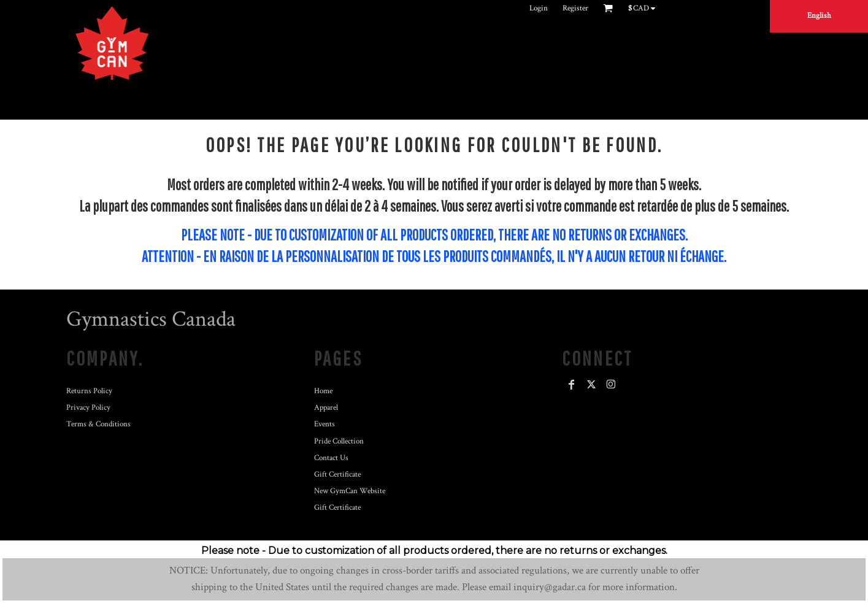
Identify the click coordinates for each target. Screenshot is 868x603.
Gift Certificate (337, 474)
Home (323, 391)
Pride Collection (339, 441)
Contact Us (331, 458)
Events (325, 424)
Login (539, 8)
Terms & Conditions (98, 424)
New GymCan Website (350, 491)
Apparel (326, 408)
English (819, 16)
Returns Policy (89, 391)
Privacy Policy (88, 408)
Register (575, 8)
